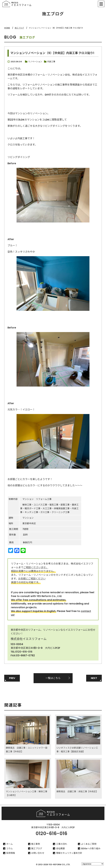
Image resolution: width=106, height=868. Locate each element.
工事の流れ (62, 844)
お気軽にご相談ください (32, 579)
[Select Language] (93, 864)
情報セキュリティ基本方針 (69, 853)
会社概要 (60, 848)
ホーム (10, 844)
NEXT (94, 678)
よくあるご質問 (89, 844)
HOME (7, 28)
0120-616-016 (24, 652)
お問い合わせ (38, 853)
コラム (10, 848)
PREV (12, 678)
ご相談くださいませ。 (36, 567)
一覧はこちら (53, 678)
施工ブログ (19, 28)
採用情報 (11, 853)
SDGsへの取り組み (91, 848)
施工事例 (36, 844)
